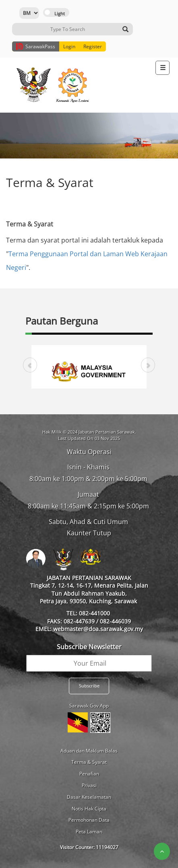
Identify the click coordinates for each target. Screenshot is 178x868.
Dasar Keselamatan (89, 797)
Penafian (89, 774)
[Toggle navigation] (162, 68)
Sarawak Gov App (89, 706)
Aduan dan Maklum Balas (89, 751)
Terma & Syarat (89, 762)
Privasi (89, 785)
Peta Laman (89, 832)
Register (93, 46)
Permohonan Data (89, 820)
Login (69, 46)
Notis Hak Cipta (89, 809)
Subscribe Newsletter (89, 647)
